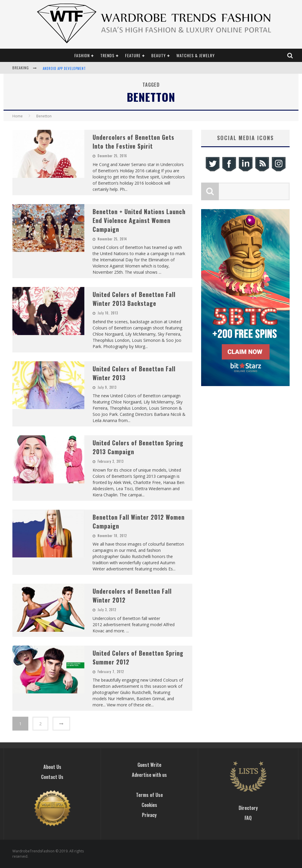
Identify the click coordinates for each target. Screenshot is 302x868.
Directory (248, 808)
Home (18, 116)
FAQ (248, 818)
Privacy (149, 815)
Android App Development (64, 68)
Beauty (159, 55)
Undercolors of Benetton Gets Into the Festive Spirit (133, 142)
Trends (107, 55)
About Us (52, 767)
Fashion (82, 55)
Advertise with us (149, 775)
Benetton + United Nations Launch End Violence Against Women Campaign (139, 220)
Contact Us (52, 777)
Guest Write (149, 765)
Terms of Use (149, 795)
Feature (133, 55)
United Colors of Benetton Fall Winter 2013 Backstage (134, 299)
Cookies (149, 805)
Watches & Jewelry (196, 55)
